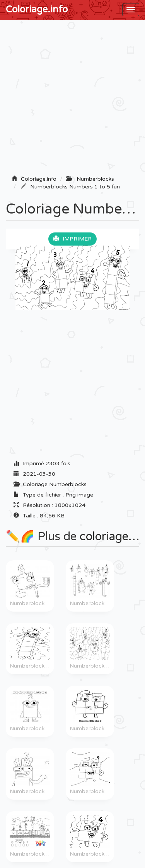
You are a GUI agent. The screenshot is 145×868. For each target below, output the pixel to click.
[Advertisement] (72, 100)
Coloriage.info (37, 9)
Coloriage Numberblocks (55, 484)
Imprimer (72, 239)
